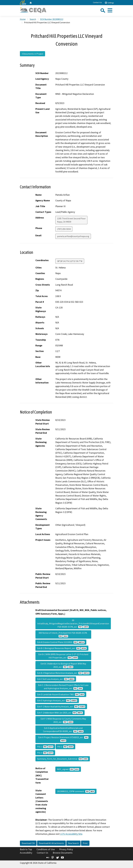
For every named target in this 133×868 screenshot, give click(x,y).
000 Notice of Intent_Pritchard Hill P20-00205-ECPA (63, 634)
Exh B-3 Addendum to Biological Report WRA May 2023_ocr (63, 665)
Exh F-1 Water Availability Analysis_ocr (61, 707)
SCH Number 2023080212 (52, 19)
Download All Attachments (51, 843)
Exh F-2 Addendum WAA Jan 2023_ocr (60, 713)
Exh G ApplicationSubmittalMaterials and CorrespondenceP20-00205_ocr (63, 730)
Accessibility (26, 853)
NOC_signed (68, 769)
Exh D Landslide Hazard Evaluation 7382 (61, 694)
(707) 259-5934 (64, 229)
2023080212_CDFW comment (76, 791)
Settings (109, 3)
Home (23, 19)
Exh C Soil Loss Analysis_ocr (56, 679)
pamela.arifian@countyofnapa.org (73, 236)
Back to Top (26, 849)
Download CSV (28, 843)
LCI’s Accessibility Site (71, 834)
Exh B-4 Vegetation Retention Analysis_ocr (63, 673)
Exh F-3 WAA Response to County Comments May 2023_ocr (63, 720)
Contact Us (97, 2)
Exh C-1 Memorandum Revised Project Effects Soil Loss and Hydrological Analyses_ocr (63, 687)
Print (85, 843)
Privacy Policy (66, 849)
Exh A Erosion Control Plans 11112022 (61, 642)
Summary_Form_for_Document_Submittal (63, 759)
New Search (73, 843)
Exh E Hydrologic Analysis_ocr (57, 700)
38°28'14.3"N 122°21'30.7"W (70, 261)
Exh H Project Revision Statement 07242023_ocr (63, 739)
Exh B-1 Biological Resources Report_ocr (62, 648)
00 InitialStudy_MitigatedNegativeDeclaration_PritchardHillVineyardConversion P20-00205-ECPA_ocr (73, 623)
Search (33, 19)
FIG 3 (45, 753)
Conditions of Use (46, 849)
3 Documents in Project (32, 54)
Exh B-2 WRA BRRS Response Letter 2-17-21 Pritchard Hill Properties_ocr (63, 656)
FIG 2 (65, 747)
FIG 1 (45, 747)
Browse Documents (63, 853)
